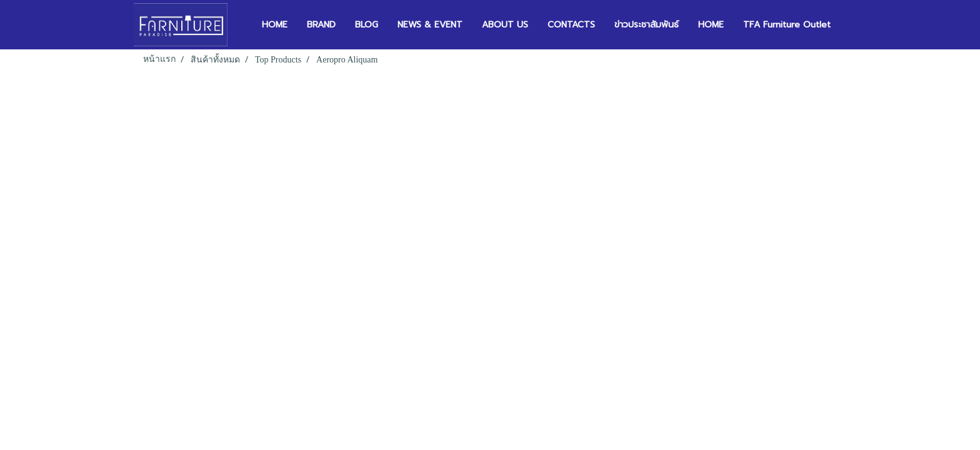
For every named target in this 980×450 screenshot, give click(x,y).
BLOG (367, 25)
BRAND (321, 25)
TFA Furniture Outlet (787, 25)
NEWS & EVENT (430, 25)
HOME (275, 25)
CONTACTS (571, 25)
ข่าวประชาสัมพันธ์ (647, 25)
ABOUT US (505, 25)
